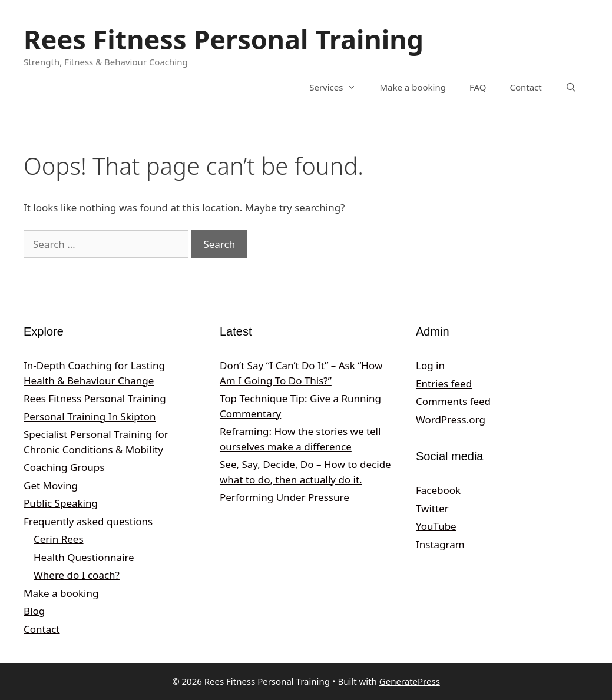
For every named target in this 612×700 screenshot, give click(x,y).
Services (338, 87)
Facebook (438, 490)
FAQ (478, 87)
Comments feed (453, 401)
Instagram (440, 544)
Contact (525, 87)
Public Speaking (61, 503)
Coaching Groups (64, 467)
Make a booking (412, 87)
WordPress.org (451, 419)
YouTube (436, 526)
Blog (34, 611)
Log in (430, 365)
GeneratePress (410, 681)
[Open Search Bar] (571, 87)
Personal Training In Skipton (90, 417)
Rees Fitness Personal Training (224, 39)
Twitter (432, 508)
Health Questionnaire (84, 557)
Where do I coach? (77, 575)
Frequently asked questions (88, 521)
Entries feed (444, 384)
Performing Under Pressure (285, 497)
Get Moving (51, 485)
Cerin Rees (59, 539)
